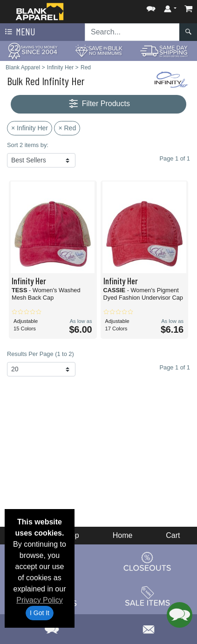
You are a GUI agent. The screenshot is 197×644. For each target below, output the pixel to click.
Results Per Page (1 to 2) (41, 354)
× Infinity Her (30, 128)
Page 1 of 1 (175, 367)
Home (123, 535)
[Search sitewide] (132, 32)
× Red (67, 128)
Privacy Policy (40, 600)
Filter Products (98, 104)
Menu (19, 32)
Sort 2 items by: (28, 145)
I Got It (40, 613)
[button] (151, 7)
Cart (173, 535)
